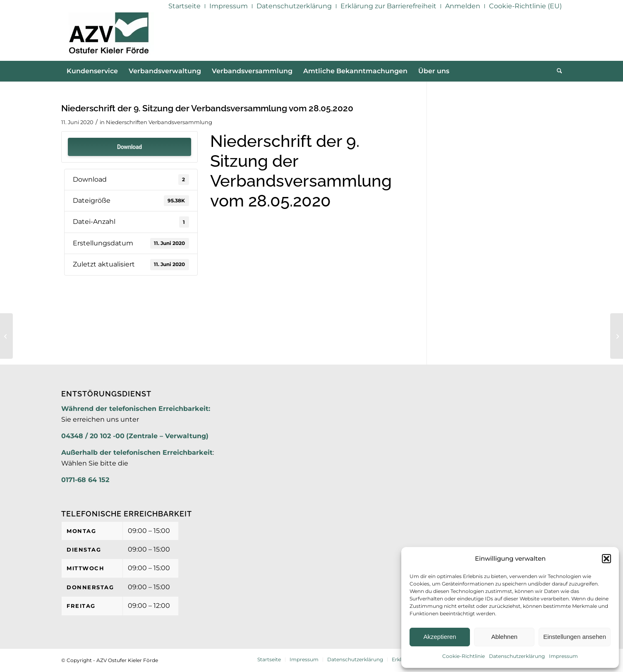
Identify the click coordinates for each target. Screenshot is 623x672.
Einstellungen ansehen (575, 637)
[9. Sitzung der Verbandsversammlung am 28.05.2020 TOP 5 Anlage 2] (6, 336)
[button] (606, 559)
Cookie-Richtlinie (464, 656)
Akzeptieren (440, 637)
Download (129, 147)
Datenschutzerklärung (517, 656)
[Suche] (557, 71)
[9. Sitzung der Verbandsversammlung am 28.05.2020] (617, 336)
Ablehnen (504, 637)
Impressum (563, 656)
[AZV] (109, 36)
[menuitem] (185, 6)
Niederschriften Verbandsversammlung (159, 122)
